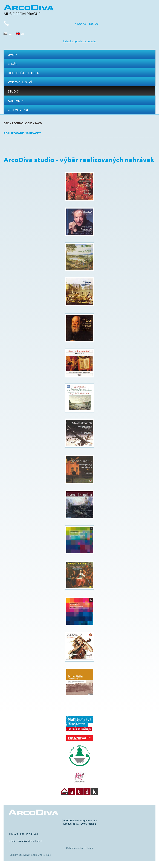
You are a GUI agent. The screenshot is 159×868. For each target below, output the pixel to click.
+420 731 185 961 (87, 23)
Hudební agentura (23, 73)
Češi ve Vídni (18, 110)
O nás (12, 64)
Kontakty (16, 100)
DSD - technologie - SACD (23, 123)
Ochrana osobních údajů (79, 848)
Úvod (12, 54)
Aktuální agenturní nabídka (79, 41)
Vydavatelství (20, 82)
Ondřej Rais (44, 855)
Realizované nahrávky (22, 133)
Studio (13, 91)
